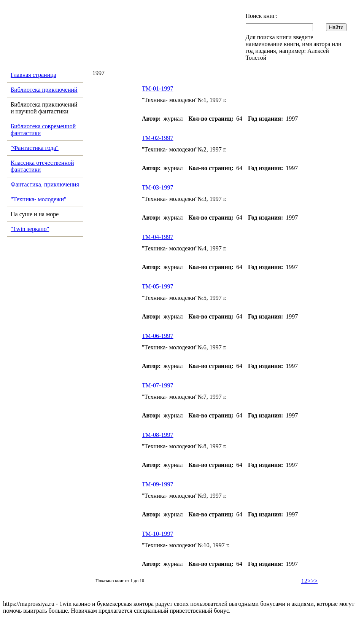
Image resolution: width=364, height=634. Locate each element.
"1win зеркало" (30, 229)
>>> (312, 581)
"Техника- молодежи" (39, 199)
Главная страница (33, 75)
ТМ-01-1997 (157, 88)
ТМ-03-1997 (157, 187)
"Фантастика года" (35, 148)
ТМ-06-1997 (157, 336)
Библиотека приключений (44, 90)
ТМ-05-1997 (157, 286)
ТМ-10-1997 (157, 534)
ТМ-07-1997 (157, 385)
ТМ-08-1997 (157, 435)
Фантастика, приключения (45, 184)
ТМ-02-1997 (157, 138)
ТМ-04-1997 (157, 237)
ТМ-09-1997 (157, 484)
